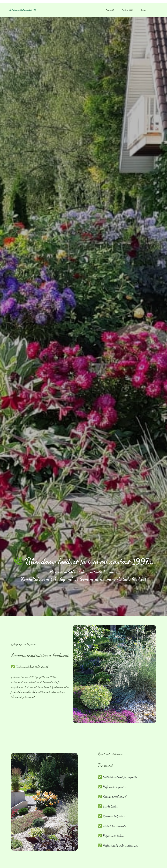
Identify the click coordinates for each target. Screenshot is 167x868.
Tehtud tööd (127, 10)
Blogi (143, 10)
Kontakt (110, 10)
